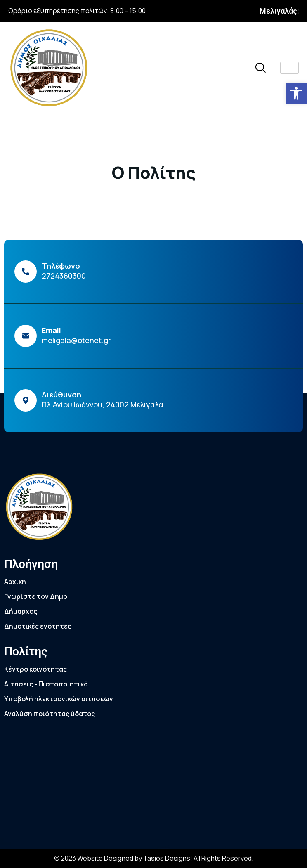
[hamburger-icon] (289, 68)
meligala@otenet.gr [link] (76, 340)
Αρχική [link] (15, 582)
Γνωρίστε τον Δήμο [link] (36, 596)
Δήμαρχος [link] (21, 611)
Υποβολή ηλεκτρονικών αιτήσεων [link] (59, 699)
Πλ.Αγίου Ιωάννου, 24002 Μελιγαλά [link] (102, 404)
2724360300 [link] (64, 276)
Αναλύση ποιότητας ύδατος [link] (50, 714)
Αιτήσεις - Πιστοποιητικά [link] (46, 684)
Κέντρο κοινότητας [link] (35, 669)
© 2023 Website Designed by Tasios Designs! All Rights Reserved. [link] (154, 858)
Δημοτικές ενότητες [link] (38, 626)
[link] (296, 93)
